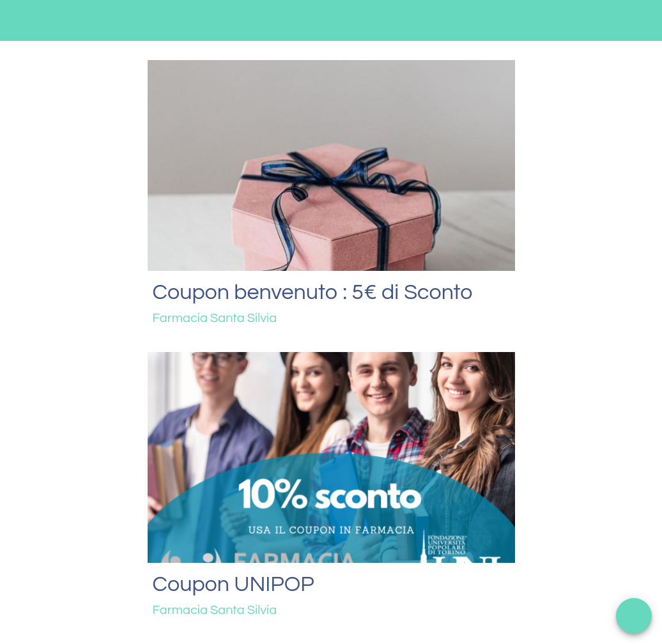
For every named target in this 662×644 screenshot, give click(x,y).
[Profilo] (642, 20)
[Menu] (20, 20)
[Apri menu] (634, 616)
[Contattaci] (608, 20)
